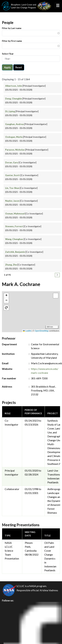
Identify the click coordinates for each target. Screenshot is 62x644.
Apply (7, 67)
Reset (19, 67)
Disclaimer (11, 628)
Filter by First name (12, 41)
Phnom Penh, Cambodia (31, 547)
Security (9, 620)
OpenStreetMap (42, 331)
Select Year (8, 54)
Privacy (9, 613)
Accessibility (12, 635)
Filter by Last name (12, 28)
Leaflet (27, 331)
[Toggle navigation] (58, 5)
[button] (31, 308)
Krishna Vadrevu (49, 590)
